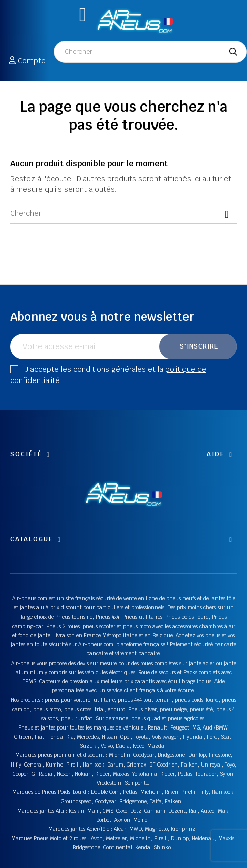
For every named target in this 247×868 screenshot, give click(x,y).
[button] (83, 14)
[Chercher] (123, 214)
